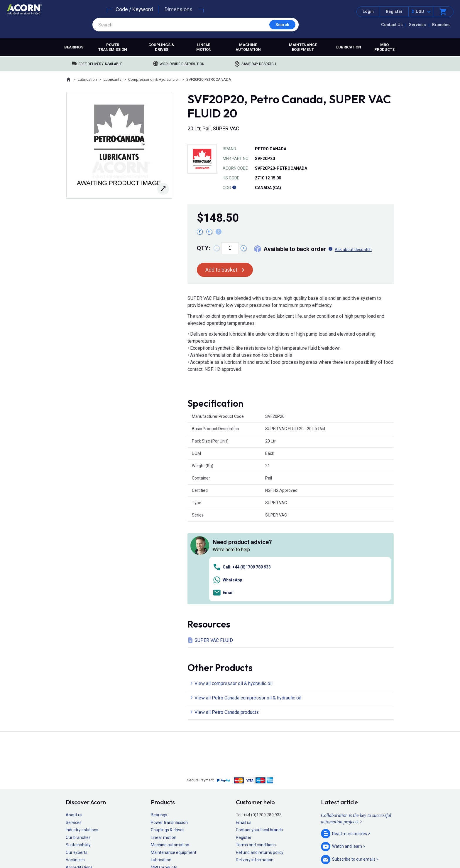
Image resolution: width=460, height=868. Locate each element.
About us (74, 732)
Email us (244, 739)
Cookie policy (236, 846)
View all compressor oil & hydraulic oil (234, 601)
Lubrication (349, 47)
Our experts (77, 770)
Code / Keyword (134, 9)
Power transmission (113, 47)
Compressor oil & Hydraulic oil (154, 79)
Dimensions (179, 9)
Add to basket (221, 270)
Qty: (203, 248)
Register (394, 11)
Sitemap (191, 846)
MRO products (384, 47)
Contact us (413, 852)
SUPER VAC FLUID (214, 557)
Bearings (74, 47)
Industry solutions (82, 747)
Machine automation (248, 47)
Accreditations (79, 785)
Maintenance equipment (303, 47)
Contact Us (392, 25)
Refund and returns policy (260, 770)
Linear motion (204, 47)
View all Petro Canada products (227, 629)
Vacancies (75, 777)
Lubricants (113, 79)
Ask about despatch (353, 250)
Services (417, 25)
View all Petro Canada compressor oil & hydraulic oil (248, 615)
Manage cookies (263, 846)
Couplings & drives (161, 47)
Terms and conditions (256, 762)
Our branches (78, 754)
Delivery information (255, 777)
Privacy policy (211, 846)
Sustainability (78, 762)
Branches (441, 25)
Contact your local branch (259, 747)
